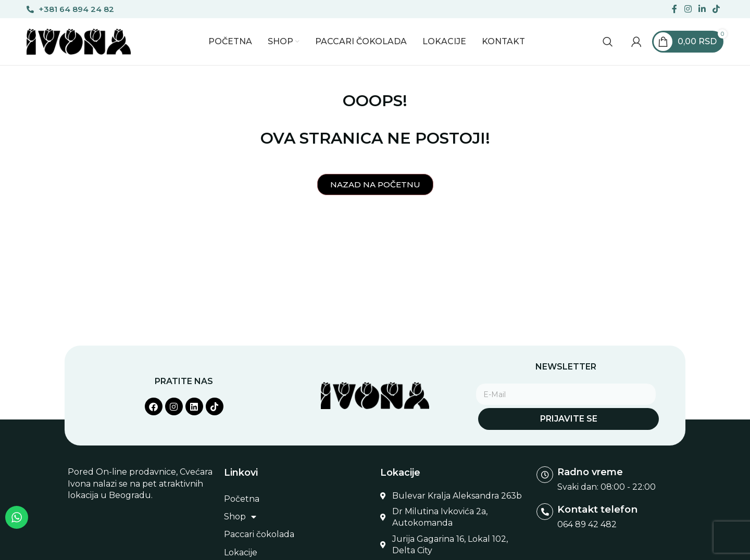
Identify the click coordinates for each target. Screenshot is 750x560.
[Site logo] (79, 41)
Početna (242, 499)
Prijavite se (569, 419)
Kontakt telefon (596, 509)
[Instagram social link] (688, 9)
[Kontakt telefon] (545, 512)
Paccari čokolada (259, 534)
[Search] (608, 42)
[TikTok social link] (716, 9)
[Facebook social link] (675, 9)
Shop (240, 517)
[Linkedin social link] (702, 9)
